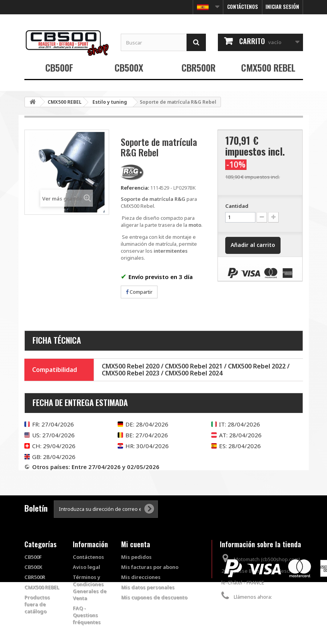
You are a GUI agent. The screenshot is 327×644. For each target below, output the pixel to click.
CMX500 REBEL (268, 67)
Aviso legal (86, 567)
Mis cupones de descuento (154, 597)
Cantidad (237, 206)
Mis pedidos (136, 557)
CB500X (129, 67)
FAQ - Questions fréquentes (87, 615)
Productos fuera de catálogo (37, 604)
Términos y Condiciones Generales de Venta (90, 587)
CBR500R (199, 67)
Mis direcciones (141, 577)
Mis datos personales (148, 587)
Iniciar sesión (282, 7)
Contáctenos (243, 7)
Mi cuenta (136, 544)
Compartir (139, 292)
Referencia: (135, 188)
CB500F (59, 67)
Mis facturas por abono (150, 567)
